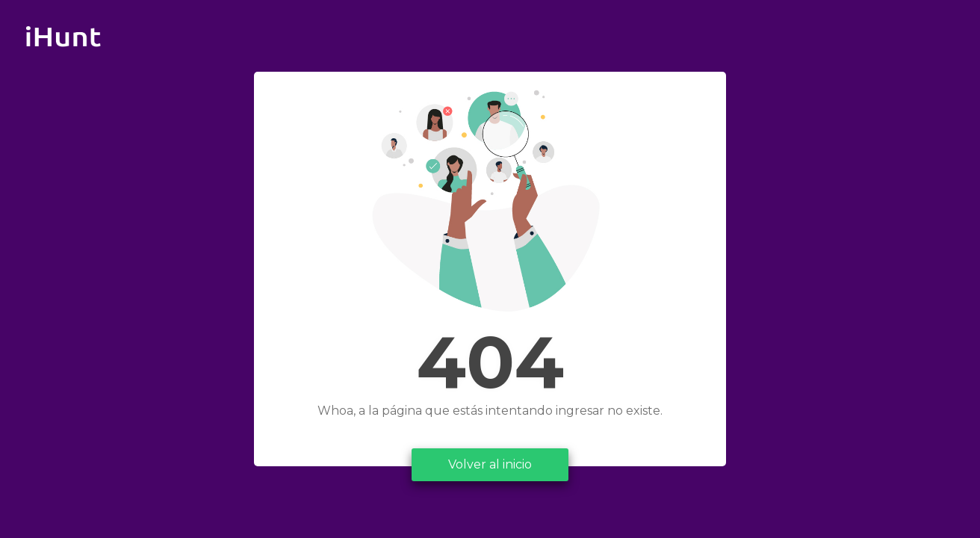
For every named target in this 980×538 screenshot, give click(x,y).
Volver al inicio (490, 464)
